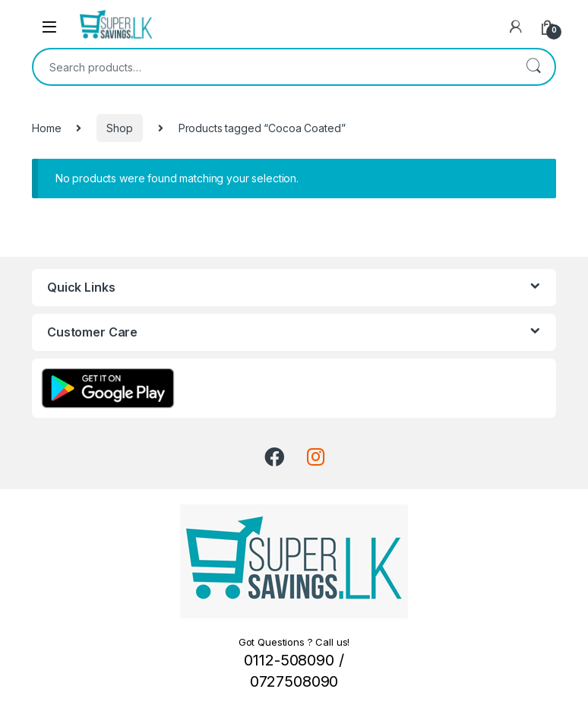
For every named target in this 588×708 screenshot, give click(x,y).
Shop (119, 128)
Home (46, 128)
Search (533, 67)
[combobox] (273, 67)
